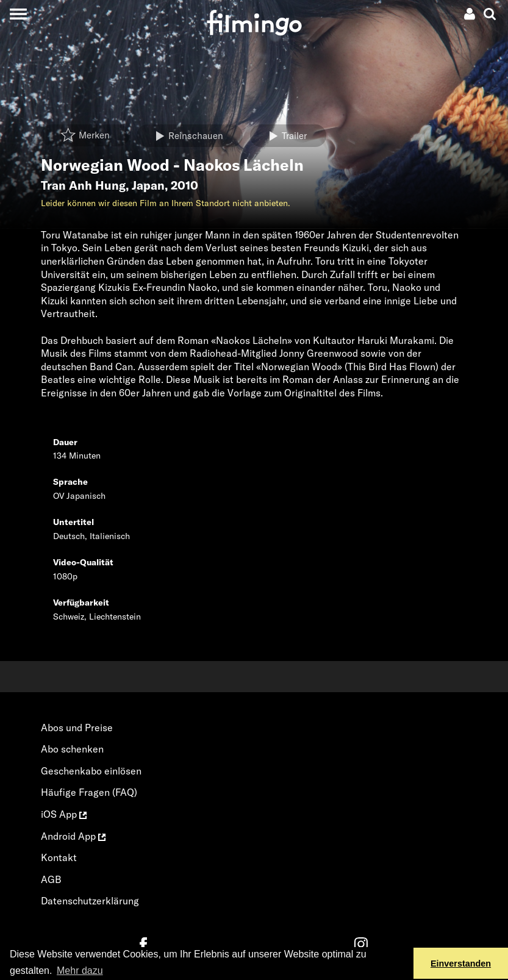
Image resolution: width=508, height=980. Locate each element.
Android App (73, 836)
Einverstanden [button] (461, 964)
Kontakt (59, 857)
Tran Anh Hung (83, 185)
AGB (51, 879)
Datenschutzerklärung (90, 901)
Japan (148, 185)
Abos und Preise (77, 728)
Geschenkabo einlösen (91, 771)
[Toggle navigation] (18, 14)
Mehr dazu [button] (80, 971)
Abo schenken (72, 749)
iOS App (64, 814)
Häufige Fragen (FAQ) (89, 792)
